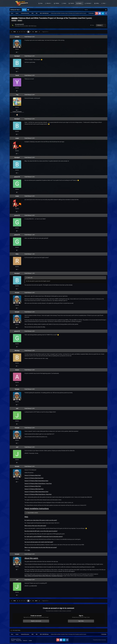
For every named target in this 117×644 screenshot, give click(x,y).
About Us (56, 4)
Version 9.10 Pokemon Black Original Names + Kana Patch (38, 484)
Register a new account (36, 621)
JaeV (17, 408)
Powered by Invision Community (99, 640)
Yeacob (17, 75)
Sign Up (24, 10)
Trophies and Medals (17, 112)
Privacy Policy (19, 641)
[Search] (90, 10)
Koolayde (17, 37)
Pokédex (64, 4)
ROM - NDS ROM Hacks (31, 26)
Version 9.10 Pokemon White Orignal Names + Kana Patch (38, 494)
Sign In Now (81, 621)
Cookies (30, 641)
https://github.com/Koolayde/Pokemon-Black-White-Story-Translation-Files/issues (44, 576)
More (104, 4)
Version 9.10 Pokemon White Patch (33, 486)
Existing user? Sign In (16, 10)
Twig (17, 95)
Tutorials (79, 4)
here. (29, 550)
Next (36, 32)
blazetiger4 (17, 56)
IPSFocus (19, 639)
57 (17, 52)
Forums (87, 4)
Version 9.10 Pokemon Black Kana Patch (34, 478)
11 (17, 366)
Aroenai (17, 370)
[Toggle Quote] (27, 278)
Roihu (17, 254)
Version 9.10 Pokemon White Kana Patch (34, 489)
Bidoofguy (17, 351)
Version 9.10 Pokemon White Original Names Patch (36, 492)
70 (17, 154)
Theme (13, 641)
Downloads (96, 4)
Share (92, 25)
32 (17, 72)
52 (17, 110)
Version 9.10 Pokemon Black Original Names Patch (36, 481)
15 (17, 385)
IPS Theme (13, 639)
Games (72, 4)
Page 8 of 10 (45, 32)
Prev (15, 32)
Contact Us (25, 641)
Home (48, 4)
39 (17, 269)
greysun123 (17, 177)
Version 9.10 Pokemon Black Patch (33, 475)
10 (33, 32)
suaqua (17, 138)
